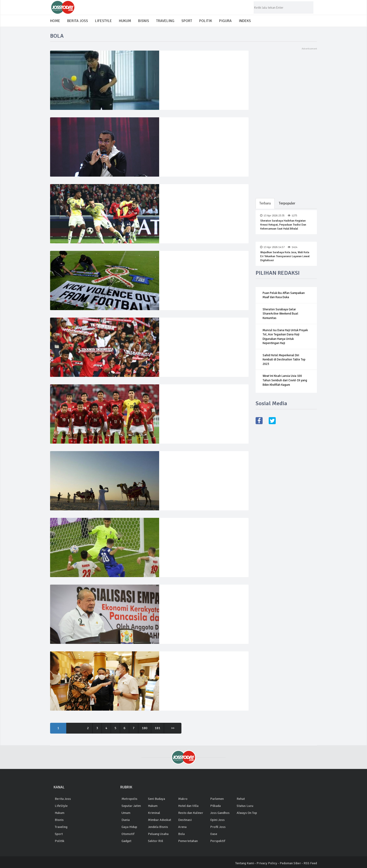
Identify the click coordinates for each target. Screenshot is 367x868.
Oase (214, 834)
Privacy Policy (267, 863)
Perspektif (218, 841)
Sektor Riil (156, 841)
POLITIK (206, 21)
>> (174, 728)
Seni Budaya (156, 799)
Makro (183, 799)
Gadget (126, 841)
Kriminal (154, 813)
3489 (194, 329)
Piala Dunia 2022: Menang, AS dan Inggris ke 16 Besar (203, 538)
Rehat (241, 799)
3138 (195, 62)
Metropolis (129, 799)
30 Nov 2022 (177, 462)
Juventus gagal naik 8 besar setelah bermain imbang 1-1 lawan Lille (199, 204)
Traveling (61, 827)
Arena (182, 827)
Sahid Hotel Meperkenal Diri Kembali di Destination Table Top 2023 (284, 360)
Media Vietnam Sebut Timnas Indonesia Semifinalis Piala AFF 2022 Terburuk (200, 405)
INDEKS (245, 21)
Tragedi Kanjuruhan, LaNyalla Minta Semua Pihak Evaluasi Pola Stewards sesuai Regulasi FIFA (198, 674)
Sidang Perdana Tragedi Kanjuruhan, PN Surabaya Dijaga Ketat (201, 271)
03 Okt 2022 (177, 596)
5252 (195, 129)
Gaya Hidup (129, 827)
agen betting (245, 827)
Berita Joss (63, 799)
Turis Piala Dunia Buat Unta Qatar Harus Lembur (202, 471)
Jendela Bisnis (158, 827)
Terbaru (265, 203)
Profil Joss (218, 827)
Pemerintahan (188, 841)
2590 (195, 195)
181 (158, 728)
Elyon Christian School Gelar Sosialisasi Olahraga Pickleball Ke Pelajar (201, 71)
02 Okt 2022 (177, 663)
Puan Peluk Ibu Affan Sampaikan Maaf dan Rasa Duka (284, 295)
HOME (55, 21)
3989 (195, 462)
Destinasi (185, 820)
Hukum (60, 813)
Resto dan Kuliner (191, 813)
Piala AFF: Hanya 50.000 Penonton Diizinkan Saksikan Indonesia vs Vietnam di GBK (202, 340)
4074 (194, 596)
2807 (195, 529)
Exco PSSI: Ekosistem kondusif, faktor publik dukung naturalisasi (201, 138)
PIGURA (225, 21)
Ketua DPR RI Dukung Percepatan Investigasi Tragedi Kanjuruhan (196, 605)
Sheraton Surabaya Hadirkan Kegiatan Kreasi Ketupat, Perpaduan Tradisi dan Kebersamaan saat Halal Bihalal (283, 225)
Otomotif (128, 834)
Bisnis (59, 820)
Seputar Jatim (131, 806)
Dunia (126, 820)
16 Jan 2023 (177, 262)
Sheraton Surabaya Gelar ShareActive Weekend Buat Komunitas (280, 314)
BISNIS (144, 21)
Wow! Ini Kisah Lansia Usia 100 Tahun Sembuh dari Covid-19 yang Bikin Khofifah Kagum (285, 380)
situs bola (244, 834)
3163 (194, 396)
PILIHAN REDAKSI (278, 273)
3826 (194, 262)
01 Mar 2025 (177, 62)
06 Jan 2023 (177, 329)
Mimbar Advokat (160, 820)
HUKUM (125, 21)
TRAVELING (165, 21)
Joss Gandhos (220, 813)
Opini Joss (217, 820)
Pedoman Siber (290, 863)
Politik (60, 841)
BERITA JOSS (78, 21)
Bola (181, 834)
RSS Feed (310, 863)
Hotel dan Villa (188, 806)
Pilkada (215, 806)
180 (146, 728)
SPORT (187, 21)
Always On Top (247, 813)
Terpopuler (288, 203)
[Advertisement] (286, 121)
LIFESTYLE (103, 21)
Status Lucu (245, 806)
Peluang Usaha (158, 834)
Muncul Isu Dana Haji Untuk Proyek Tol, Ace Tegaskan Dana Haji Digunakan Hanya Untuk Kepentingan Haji (285, 337)
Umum (126, 813)
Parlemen (217, 799)
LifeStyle (61, 806)
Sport (59, 834)
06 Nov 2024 (177, 129)
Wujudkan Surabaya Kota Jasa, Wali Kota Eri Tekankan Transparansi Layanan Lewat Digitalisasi (285, 257)
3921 (194, 663)
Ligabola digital (248, 820)
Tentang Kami (245, 863)
